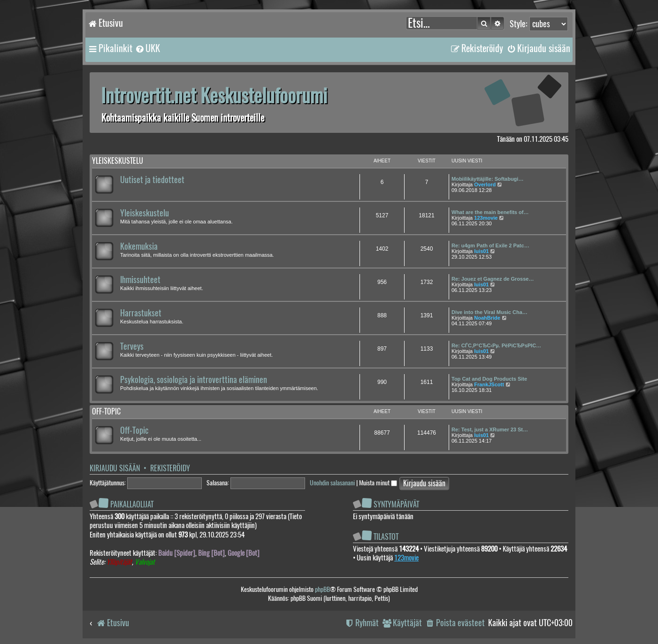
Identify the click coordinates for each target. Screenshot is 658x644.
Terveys (132, 346)
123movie (486, 218)
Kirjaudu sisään (115, 468)
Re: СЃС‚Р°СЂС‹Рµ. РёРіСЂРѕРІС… (496, 345)
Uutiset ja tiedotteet (152, 180)
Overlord (485, 184)
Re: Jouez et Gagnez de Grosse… (493, 279)
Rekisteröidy (170, 468)
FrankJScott (489, 384)
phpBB (322, 589)
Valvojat (145, 562)
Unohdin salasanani (332, 483)
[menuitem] (147, 48)
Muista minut (378, 483)
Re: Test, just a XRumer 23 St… (490, 429)
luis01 (481, 251)
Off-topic (106, 411)
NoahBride (487, 318)
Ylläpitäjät (119, 562)
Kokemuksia (139, 246)
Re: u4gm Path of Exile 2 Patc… (490, 245)
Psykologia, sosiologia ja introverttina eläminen (194, 380)
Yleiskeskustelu (118, 161)
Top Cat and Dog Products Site (489, 379)
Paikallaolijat (132, 504)
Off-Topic (134, 430)
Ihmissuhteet (140, 280)
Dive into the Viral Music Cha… (490, 312)
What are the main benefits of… (490, 212)
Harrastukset (141, 313)
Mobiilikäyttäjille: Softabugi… (487, 179)
